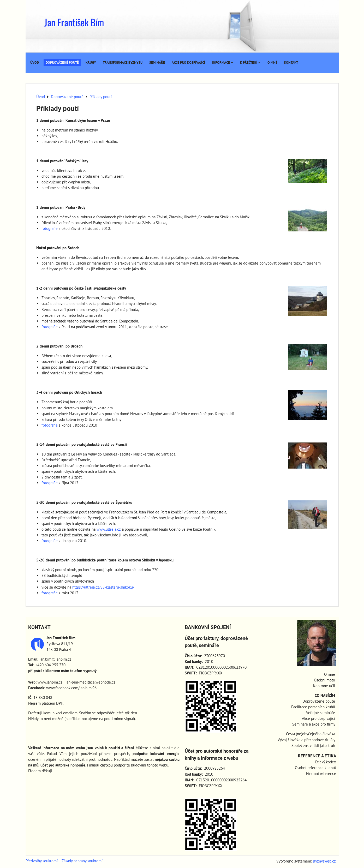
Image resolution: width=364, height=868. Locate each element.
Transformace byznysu (123, 62)
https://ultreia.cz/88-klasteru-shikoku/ (103, 587)
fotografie (50, 228)
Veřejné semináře (321, 713)
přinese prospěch (114, 754)
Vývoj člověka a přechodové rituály (306, 740)
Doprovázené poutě (62, 62)
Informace (223, 62)
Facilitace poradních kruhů (313, 707)
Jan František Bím (74, 22)
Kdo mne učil (324, 686)
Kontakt (291, 62)
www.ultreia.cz (109, 529)
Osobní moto (324, 680)
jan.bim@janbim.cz (55, 659)
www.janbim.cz (50, 682)
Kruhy (91, 62)
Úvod (35, 62)
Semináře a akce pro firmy (314, 724)
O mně (272, 62)
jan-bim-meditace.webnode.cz (90, 682)
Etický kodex (326, 762)
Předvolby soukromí (42, 861)
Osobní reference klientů (315, 768)
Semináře (157, 62)
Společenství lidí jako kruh (313, 746)
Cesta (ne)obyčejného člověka (311, 734)
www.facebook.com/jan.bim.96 (71, 688)
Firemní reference (321, 773)
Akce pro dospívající (188, 62)
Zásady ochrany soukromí (82, 861)
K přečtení (250, 62)
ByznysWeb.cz (324, 861)
